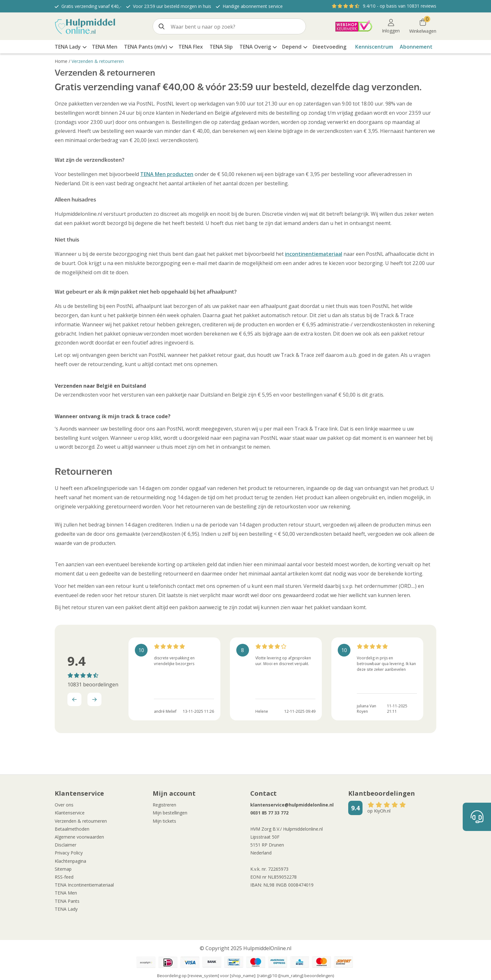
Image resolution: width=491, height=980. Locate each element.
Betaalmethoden (72, 829)
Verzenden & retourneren (98, 61)
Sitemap (63, 869)
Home (61, 61)
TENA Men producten (167, 174)
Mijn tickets (164, 821)
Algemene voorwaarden (79, 837)
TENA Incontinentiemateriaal (84, 885)
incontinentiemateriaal (314, 254)
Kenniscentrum (374, 47)
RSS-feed (64, 877)
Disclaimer (66, 845)
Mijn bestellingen (170, 813)
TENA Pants (67, 901)
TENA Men (66, 893)
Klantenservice (70, 813)
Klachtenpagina (70, 861)
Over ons (64, 805)
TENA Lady (66, 909)
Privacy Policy (69, 853)
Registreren (164, 805)
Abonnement (416, 47)
